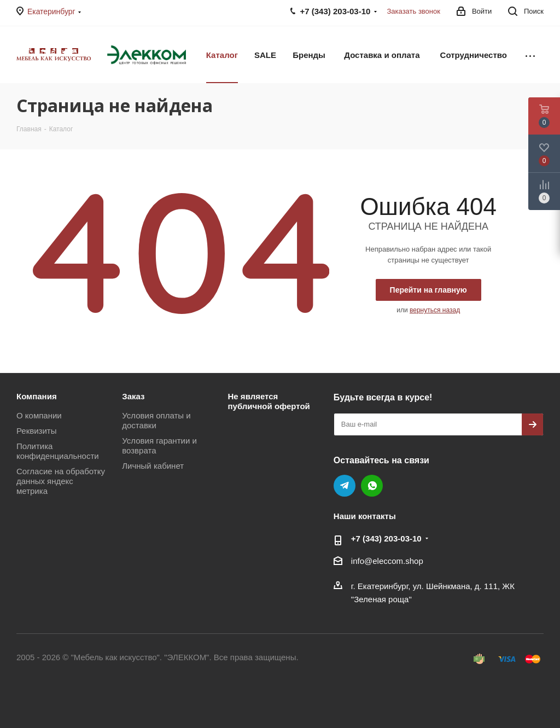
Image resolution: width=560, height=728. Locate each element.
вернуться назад (435, 310)
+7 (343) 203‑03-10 (386, 538)
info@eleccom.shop (387, 561)
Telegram (345, 486)
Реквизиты (37, 431)
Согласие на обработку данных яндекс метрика (61, 481)
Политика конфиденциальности (58, 451)
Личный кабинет (153, 466)
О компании (39, 415)
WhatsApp (372, 486)
